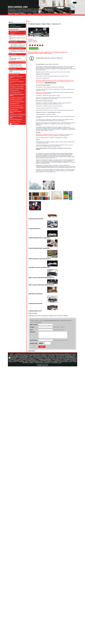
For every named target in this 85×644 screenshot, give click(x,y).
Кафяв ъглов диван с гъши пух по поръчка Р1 (40, 259)
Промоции (11, 14)
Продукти (17, 14)
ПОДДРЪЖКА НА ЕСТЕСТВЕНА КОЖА (17, 115)
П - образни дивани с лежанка (15, 64)
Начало (29, 21)
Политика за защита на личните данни (42, 14)
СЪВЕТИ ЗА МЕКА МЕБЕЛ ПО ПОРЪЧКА (15, 112)
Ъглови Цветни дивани (14, 80)
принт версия (32, 352)
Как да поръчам (56, 14)
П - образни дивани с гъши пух (16, 44)
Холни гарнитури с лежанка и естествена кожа (15, 59)
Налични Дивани (14, 124)
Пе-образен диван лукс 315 (35, 311)
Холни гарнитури (13, 54)
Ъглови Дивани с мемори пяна (16, 100)
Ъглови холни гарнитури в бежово (16, 89)
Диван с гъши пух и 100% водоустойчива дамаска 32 (41, 278)
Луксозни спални (13, 69)
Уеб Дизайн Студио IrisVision (42, 366)
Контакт (30, 14)
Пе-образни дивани (13, 42)
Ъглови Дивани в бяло (14, 91)
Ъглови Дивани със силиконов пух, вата (17, 82)
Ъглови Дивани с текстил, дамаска (16, 87)
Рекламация (23, 14)
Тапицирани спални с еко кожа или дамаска (16, 71)
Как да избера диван (14, 110)
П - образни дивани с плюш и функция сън (17, 52)
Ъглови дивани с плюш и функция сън (17, 50)
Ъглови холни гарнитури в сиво (16, 106)
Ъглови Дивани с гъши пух (15, 122)
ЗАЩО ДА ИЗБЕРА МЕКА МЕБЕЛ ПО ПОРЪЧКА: (17, 95)
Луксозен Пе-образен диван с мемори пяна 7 (39, 248)
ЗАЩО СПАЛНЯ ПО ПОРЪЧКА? (16, 120)
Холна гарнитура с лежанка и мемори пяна (17, 56)
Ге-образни (12, 34)
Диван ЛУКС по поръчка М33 (36, 294)
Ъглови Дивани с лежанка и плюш (16, 98)
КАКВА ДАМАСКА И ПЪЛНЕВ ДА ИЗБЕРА (16, 117)
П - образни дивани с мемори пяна (16, 47)
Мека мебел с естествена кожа (16, 66)
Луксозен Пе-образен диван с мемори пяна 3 (39, 238)
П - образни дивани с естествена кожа (17, 45)
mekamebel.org (18, 7)
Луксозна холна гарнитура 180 (36, 219)
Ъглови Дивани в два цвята (16, 93)
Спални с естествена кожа (15, 73)
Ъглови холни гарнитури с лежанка (17, 102)
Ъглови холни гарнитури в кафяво (16, 108)
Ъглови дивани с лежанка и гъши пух (17, 40)
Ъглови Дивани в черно (14, 104)
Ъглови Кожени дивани (14, 75)
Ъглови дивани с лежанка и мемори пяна (17, 36)
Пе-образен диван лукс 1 (35, 228)
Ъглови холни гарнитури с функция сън (18, 85)
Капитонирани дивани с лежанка (16, 67)
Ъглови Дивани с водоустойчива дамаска (16, 77)
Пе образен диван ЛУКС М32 (35, 303)
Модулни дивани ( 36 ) (14, 32)
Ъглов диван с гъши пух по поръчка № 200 (39, 267)
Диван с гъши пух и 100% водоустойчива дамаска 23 (41, 285)
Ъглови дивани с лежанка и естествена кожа (17, 38)
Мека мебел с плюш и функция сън (17, 48)
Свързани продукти (66, 14)
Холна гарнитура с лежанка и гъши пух (17, 61)
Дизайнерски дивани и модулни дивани (17, 62)
